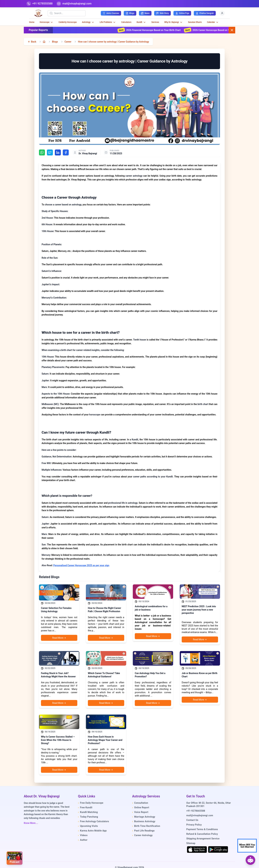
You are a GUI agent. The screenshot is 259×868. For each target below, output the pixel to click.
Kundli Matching (88, 812)
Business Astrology (144, 821)
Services (155, 22)
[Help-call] (39, 4)
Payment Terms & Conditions (202, 829)
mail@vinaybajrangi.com (200, 815)
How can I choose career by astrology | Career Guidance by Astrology (113, 42)
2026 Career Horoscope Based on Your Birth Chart (223, 30)
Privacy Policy (194, 825)
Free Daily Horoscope (91, 803)
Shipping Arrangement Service (203, 839)
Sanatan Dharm (195, 22)
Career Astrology (142, 835)
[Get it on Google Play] (218, 849)
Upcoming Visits (88, 826)
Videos (83, 835)
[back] (32, 42)
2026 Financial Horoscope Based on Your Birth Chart (158, 30)
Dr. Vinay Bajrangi (88, 153)
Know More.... (31, 823)
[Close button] (232, 30)
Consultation (140, 803)
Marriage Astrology (144, 817)
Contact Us (192, 820)
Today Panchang (88, 817)
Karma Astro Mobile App (92, 831)
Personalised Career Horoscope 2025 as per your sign (81, 565)
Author (83, 840)
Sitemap (191, 843)
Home (32, 22)
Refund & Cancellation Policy (202, 834)
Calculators (126, 22)
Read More (59, 638)
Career (68, 42)
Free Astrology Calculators (93, 821)
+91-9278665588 (196, 811)
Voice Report (140, 812)
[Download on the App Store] (197, 849)
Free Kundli (85, 807)
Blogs (55, 42)
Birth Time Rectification (146, 826)
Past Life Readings (143, 831)
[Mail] (74, 4)
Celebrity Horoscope (68, 22)
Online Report (141, 807)
